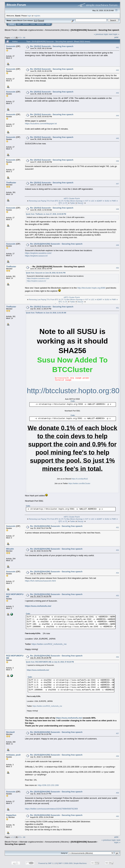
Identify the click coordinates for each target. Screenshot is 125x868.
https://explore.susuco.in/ (36, 256)
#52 (117, 527)
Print (116, 37)
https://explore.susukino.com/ (38, 253)
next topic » (114, 34)
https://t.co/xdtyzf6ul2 (80, 479)
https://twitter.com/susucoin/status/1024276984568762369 (51, 809)
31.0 (35, 21)
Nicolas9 (10, 732)
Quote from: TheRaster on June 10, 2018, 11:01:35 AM (46, 313)
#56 (117, 657)
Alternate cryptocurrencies (31, 30)
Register (40, 24)
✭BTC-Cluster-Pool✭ (72, 198)
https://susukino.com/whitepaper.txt (41, 124)
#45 (117, 138)
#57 (117, 733)
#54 (117, 573)
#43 (117, 93)
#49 (117, 245)
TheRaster (11, 183)
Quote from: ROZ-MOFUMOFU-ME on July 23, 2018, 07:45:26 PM (50, 662)
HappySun (11, 815)
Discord (80, 203)
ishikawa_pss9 (13, 755)
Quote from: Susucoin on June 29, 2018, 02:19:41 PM (46, 273)
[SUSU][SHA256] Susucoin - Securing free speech (95, 30)
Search (26, 24)
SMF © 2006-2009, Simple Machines (72, 863)
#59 (117, 793)
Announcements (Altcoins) (57, 30)
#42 (117, 70)
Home (12, 24)
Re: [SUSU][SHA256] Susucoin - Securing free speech (56, 244)
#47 (117, 184)
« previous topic (101, 34)
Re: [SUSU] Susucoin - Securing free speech (52, 46)
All (24, 38)
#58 (117, 756)
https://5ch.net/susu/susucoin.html (40, 581)
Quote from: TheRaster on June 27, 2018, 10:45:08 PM (46, 214)
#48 (117, 209)
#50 (117, 268)
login (29, 16)
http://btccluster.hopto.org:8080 (91, 288)
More (48, 24)
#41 (117, 47)
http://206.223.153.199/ (48, 785)
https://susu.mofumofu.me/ (38, 606)
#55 (117, 596)
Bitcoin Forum (11, 30)
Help (19, 24)
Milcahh (10, 549)
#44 (117, 116)
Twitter (72, 203)
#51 (117, 308)
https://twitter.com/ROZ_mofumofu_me (49, 644)
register (37, 16)
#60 (117, 816)
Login (33, 24)
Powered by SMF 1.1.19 (48, 863)
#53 (117, 550)
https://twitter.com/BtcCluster (79, 483)
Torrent (41, 21)
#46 (117, 161)
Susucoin (11, 46)
